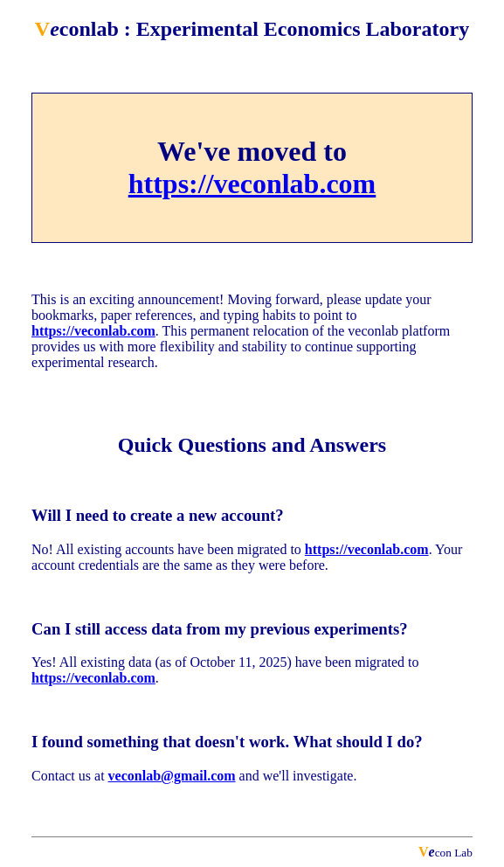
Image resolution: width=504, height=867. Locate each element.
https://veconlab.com (252, 184)
